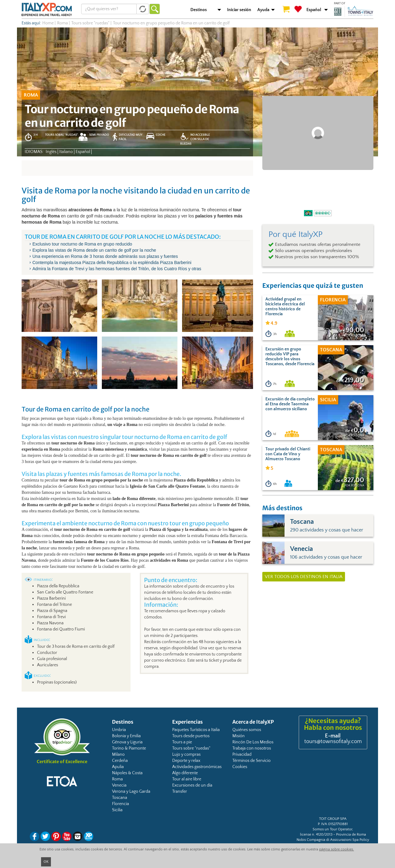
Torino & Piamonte (129, 748)
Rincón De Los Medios (253, 742)
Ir (155, 9)
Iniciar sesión (239, 10)
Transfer (180, 792)
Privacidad (242, 754)
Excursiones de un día (192, 785)
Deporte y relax (186, 761)
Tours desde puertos (191, 736)
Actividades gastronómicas (197, 767)
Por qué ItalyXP (295, 234)
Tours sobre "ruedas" (191, 748)
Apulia (118, 767)
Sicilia (117, 810)
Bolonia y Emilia (126, 736)
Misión (239, 736)
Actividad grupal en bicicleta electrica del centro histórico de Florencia (285, 307)
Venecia (119, 785)
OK (46, 862)
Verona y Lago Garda (131, 792)
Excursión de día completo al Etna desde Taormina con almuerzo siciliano (290, 404)
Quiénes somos (247, 730)
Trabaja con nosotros (252, 748)
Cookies (240, 767)
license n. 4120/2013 (316, 835)
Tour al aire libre (187, 779)
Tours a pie (182, 742)
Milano (118, 754)
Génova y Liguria (127, 742)
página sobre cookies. (337, 849)
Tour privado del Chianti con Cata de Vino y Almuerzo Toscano (288, 454)
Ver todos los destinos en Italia (304, 577)
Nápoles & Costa (127, 773)
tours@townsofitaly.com (333, 742)
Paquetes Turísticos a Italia (196, 730)
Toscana (120, 798)
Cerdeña (120, 761)
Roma (117, 779)
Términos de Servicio (252, 761)
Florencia (121, 804)
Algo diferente (185, 773)
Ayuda (263, 10)
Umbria (119, 730)
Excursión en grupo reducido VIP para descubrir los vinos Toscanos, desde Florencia (290, 357)
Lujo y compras (186, 754)
